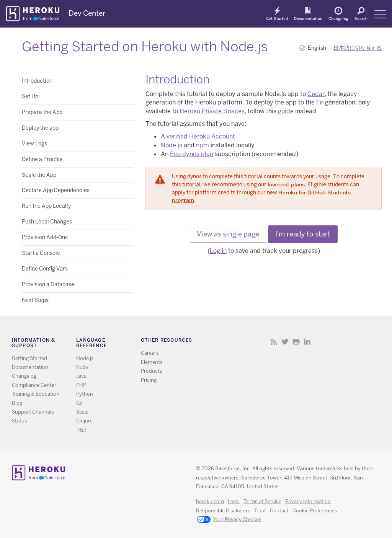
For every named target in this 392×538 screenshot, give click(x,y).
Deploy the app (40, 128)
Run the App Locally (46, 206)
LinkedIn (307, 342)
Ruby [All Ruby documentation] (82, 367)
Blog (17, 403)
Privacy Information (308, 501)
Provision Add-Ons (45, 237)
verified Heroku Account (201, 136)
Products (152, 371)
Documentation (308, 18)
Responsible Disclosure (223, 511)
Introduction (37, 81)
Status (20, 421)
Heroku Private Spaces (212, 111)
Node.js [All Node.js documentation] (85, 358)
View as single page (228, 234)
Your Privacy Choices (229, 520)
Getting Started (29, 358)
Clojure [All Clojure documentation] (84, 421)
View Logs (34, 143)
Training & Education (36, 394)
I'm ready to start (303, 234)
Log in (218, 251)
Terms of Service (262, 501)
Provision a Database (48, 284)
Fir (320, 102)
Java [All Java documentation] (81, 376)
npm (203, 145)
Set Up (30, 96)
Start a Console (41, 253)
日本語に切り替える (358, 48)
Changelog (338, 18)
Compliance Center (34, 385)
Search (361, 18)
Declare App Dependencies (56, 190)
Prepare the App (42, 112)
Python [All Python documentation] (85, 394)
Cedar (316, 94)
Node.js (171, 145)
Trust (260, 511)
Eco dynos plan (192, 154)
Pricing (149, 380)
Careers (150, 353)
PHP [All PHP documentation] (81, 385)
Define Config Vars (45, 269)
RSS (274, 342)
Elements (152, 362)
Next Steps (35, 300)
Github (296, 342)
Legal (234, 501)
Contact (279, 511)
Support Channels (33, 412)
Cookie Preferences (315, 511)
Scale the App (39, 175)
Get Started (277, 18)
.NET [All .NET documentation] (82, 430)
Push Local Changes (47, 222)
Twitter (285, 342)
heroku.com (210, 501)
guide (286, 111)
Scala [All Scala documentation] (82, 412)
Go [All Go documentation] (79, 403)
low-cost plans (286, 184)
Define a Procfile (42, 159)
